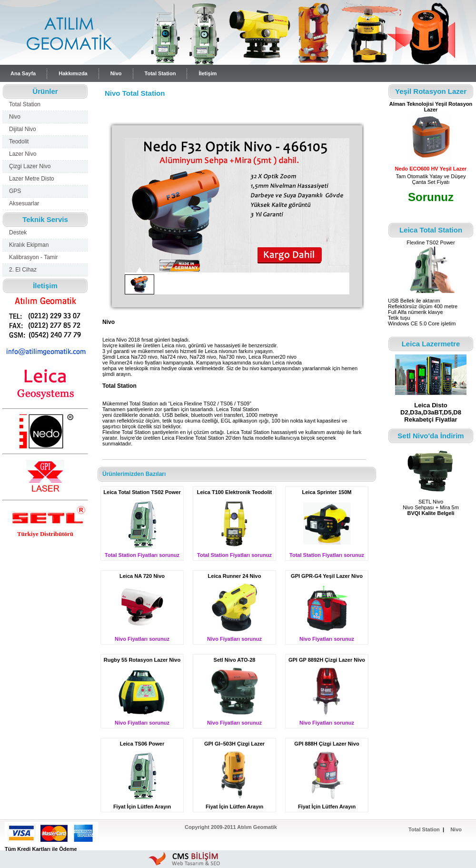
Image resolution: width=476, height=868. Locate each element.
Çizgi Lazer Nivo (30, 166)
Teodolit (19, 141)
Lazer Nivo (23, 154)
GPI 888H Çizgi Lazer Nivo (327, 744)
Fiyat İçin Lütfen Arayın (142, 807)
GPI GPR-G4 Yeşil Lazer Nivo (327, 576)
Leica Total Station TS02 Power (142, 492)
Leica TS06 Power (142, 744)
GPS (15, 191)
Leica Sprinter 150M (327, 492)
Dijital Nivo (23, 129)
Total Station (160, 73)
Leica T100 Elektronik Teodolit (235, 492)
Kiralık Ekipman (29, 245)
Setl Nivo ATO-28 (235, 660)
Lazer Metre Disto (32, 179)
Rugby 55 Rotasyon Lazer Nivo (142, 660)
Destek (18, 232)
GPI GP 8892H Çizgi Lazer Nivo (327, 660)
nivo (180, 345)
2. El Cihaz (23, 270)
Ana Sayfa (23, 73)
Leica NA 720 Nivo (142, 576)
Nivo (116, 73)
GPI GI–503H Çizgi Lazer (234, 744)
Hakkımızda (73, 73)
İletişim (208, 73)
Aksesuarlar (24, 203)
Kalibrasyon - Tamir (33, 257)
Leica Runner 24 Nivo (235, 576)
